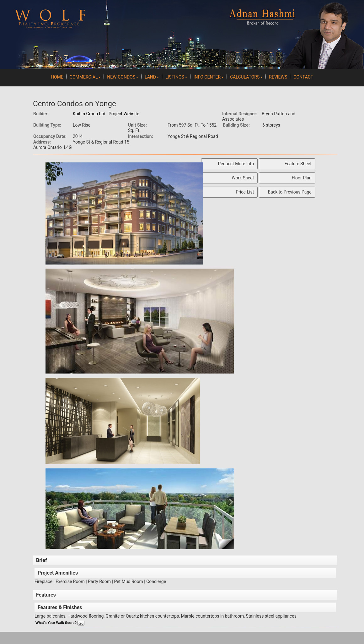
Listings (176, 77)
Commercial (85, 77)
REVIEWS (278, 77)
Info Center (209, 77)
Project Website (124, 114)
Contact (303, 77)
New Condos (123, 77)
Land (152, 77)
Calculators (246, 77)
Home (57, 77)
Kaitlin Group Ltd (89, 114)
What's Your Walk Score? (60, 623)
